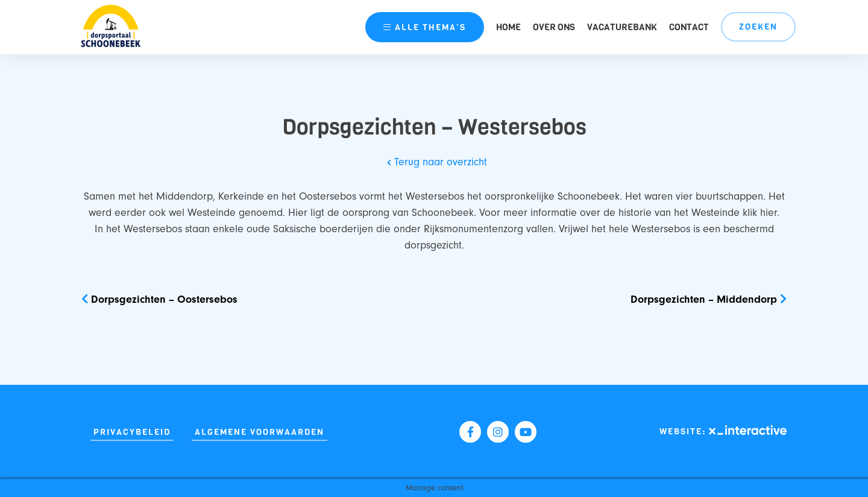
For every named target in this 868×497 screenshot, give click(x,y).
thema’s (425, 27)
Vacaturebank (622, 27)
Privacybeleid (132, 432)
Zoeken (758, 27)
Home (508, 27)
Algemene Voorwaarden (259, 432)
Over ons (554, 27)
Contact (689, 27)
